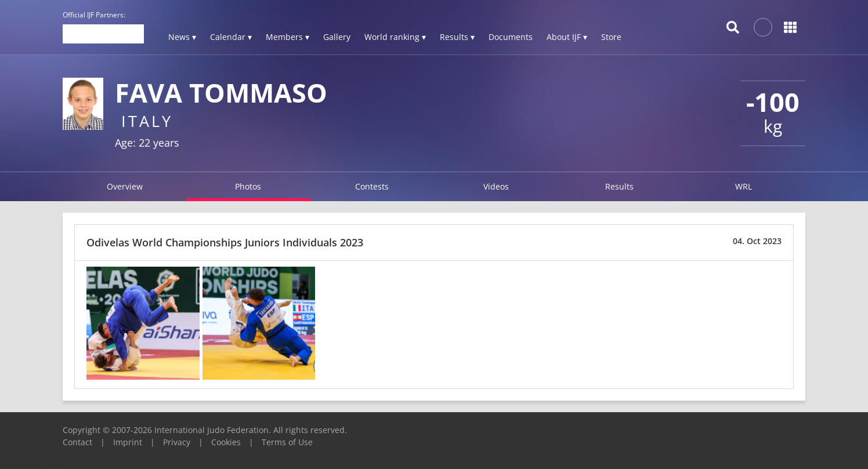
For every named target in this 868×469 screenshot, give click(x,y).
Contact (77, 442)
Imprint (128, 442)
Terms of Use (287, 442)
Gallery (337, 37)
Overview (125, 186)
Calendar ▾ (231, 37)
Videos (496, 186)
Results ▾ (457, 37)
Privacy (177, 442)
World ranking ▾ (395, 37)
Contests (372, 186)
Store (611, 37)
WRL (744, 186)
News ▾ (182, 37)
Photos (248, 186)
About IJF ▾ (567, 37)
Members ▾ (287, 37)
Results (619, 186)
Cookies (226, 442)
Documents (511, 37)
